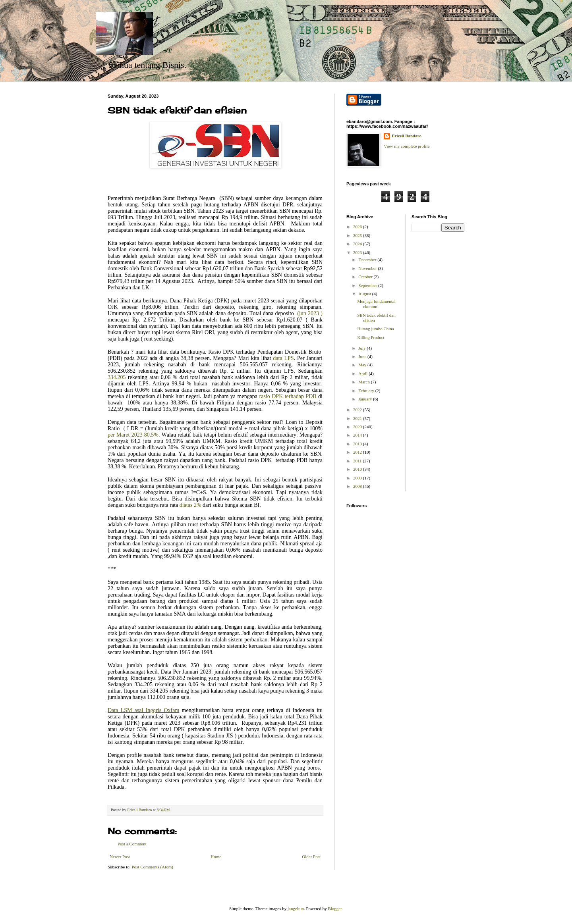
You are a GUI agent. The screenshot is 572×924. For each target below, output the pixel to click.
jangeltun (296, 909)
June (363, 356)
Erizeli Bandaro (407, 136)
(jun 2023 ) (310, 313)
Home (216, 857)
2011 (358, 461)
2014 (358, 435)
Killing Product (371, 337)
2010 (358, 469)
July (362, 348)
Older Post (311, 857)
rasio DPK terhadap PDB (288, 396)
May (363, 365)
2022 (358, 410)
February (367, 391)
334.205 (118, 377)
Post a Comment (132, 844)
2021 (358, 418)
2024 (358, 244)
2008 (358, 486)
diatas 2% (191, 505)
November (368, 268)
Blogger (335, 909)
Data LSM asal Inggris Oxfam (143, 710)
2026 (358, 227)
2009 (358, 478)
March (364, 382)
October (366, 277)
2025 (358, 235)
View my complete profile (407, 146)
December (368, 260)
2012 (358, 452)
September (368, 285)
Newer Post (120, 857)
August (365, 294)
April (363, 373)
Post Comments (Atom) (153, 867)
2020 (358, 427)
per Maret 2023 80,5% (133, 435)
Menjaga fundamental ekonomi (376, 304)
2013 (358, 444)
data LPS (283, 358)
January (366, 399)
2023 (358, 252)
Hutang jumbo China (375, 329)
